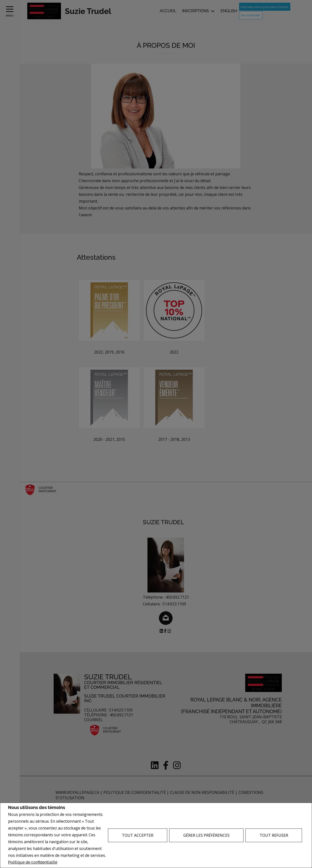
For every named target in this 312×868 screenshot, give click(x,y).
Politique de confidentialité (33, 862)
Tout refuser (274, 835)
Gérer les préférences (206, 835)
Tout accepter (138, 835)
